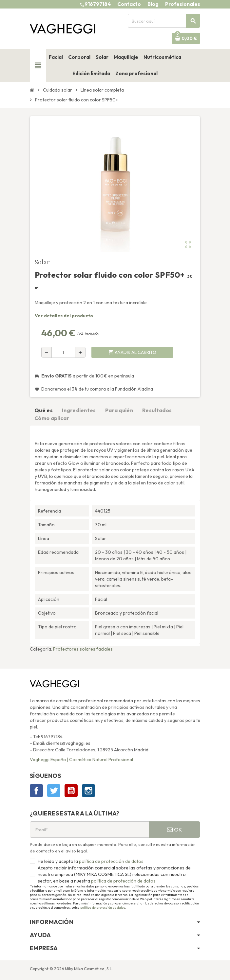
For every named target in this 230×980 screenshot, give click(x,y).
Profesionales (183, 4)
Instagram (88, 791)
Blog (153, 4)
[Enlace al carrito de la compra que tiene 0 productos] (186, 38)
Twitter (54, 791)
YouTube (71, 791)
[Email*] (89, 830)
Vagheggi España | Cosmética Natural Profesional (81, 760)
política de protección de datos (111, 861)
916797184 (98, 4)
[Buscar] (164, 21)
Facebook (36, 791)
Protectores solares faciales (83, 649)
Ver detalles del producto (64, 316)
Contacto (129, 4)
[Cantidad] (63, 352)
